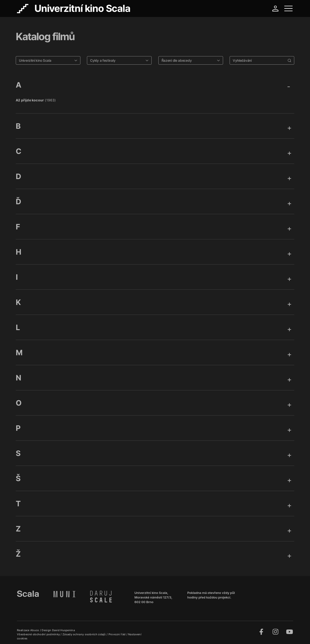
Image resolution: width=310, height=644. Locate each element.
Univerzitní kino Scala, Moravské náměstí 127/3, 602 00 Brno (153, 597)
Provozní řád (117, 634)
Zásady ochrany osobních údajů (85, 634)
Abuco (35, 630)
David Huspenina (64, 630)
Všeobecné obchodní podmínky (39, 634)
